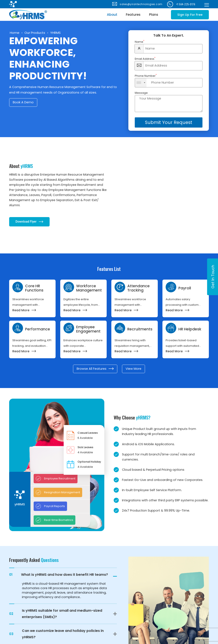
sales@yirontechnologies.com (137, 4)
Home (15, 33)
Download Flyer (29, 222)
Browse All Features (95, 369)
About (112, 15)
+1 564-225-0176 (181, 4)
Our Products (35, 33)
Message (141, 93)
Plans (154, 15)
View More (133, 369)
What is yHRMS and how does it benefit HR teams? (59, 575)
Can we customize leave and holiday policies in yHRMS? (56, 634)
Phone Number (146, 76)
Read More (24, 310)
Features (133, 15)
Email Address (145, 59)
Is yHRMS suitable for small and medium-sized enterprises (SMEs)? (56, 614)
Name (140, 42)
